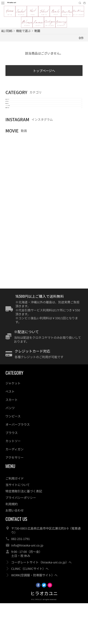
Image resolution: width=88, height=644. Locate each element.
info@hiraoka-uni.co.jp (27, 586)
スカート (12, 440)
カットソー (13, 482)
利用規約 (12, 545)
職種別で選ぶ (15, 144)
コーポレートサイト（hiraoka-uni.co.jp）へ (41, 603)
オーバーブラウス (18, 465)
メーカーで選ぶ (17, 134)
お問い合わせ (15, 551)
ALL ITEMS (7, 31)
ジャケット (13, 424)
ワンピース (13, 457)
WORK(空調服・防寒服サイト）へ (34, 616)
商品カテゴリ (15, 104)
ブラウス (12, 473)
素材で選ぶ (14, 114)
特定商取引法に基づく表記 (24, 532)
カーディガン (14, 490)
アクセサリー (15, 498)
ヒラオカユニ (44, 634)
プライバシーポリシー (21, 538)
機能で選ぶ (14, 124)
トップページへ (44, 72)
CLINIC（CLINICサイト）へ (30, 609)
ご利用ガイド (15, 519)
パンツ (10, 449)
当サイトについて (18, 526)
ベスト (10, 432)
